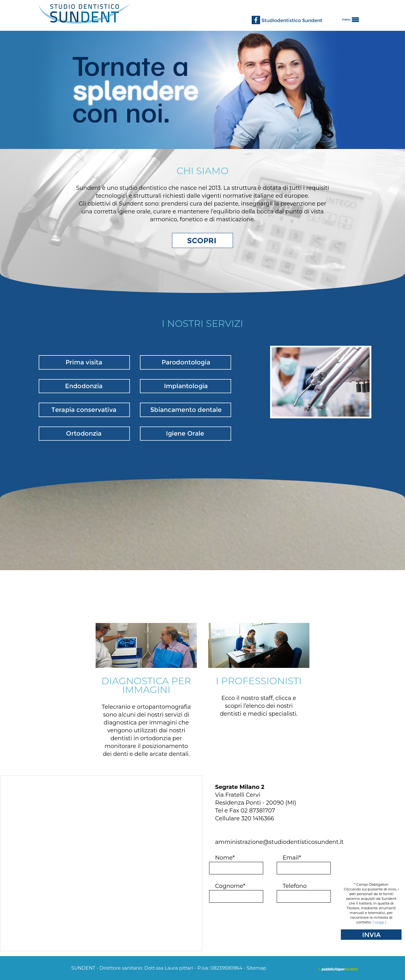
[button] (354, 15)
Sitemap (256, 968)
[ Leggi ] (380, 922)
